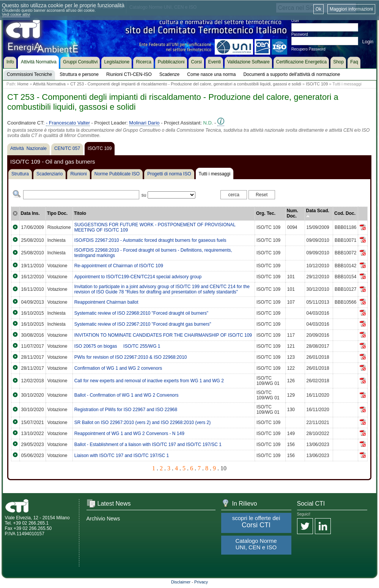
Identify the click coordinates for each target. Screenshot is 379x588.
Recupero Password (308, 49)
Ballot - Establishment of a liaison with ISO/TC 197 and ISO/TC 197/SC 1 (148, 445)
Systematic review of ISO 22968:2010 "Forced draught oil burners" (141, 313)
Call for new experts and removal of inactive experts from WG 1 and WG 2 (149, 381)
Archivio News (103, 519)
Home (23, 84)
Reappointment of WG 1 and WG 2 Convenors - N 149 (129, 434)
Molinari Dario (144, 123)
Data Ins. (30, 213)
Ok (318, 9)
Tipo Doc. (57, 213)
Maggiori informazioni (351, 9)
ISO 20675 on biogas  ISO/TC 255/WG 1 (117, 346)
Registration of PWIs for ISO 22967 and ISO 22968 (126, 410)
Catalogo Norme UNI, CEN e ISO (256, 544)
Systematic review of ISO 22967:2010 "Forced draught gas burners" (143, 324)
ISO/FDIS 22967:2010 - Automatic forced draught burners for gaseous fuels (150, 240)
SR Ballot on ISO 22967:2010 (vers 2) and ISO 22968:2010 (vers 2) (143, 422)
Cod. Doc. (345, 213)
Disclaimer (181, 582)
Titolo (80, 213)
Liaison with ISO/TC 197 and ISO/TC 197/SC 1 (122, 456)
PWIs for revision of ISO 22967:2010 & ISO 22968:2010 (131, 357)
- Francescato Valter (68, 123)
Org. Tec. (266, 213)
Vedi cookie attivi (16, 15)
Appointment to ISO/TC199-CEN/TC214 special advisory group (138, 277)
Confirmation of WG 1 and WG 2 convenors (118, 368)
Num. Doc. (293, 213)
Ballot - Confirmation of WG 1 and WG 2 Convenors (127, 395)
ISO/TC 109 (317, 84)
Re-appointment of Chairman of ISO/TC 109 (119, 266)
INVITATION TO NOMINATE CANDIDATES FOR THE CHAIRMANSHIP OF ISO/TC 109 (163, 335)
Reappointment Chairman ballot (106, 302)
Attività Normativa (49, 84)
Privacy (201, 582)
